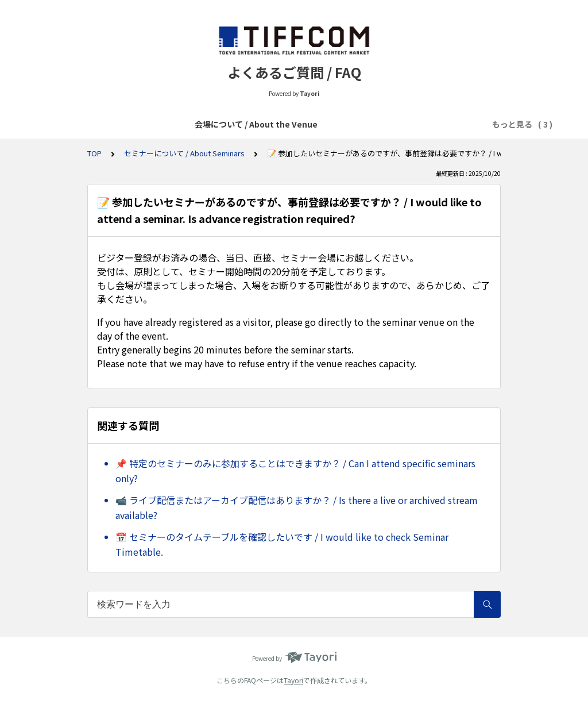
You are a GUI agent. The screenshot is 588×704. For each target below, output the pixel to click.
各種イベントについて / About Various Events (326, 124)
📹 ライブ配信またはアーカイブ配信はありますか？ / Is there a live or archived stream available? (297, 507)
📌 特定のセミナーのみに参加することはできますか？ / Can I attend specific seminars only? (295, 471)
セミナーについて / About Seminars (184, 153)
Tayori (293, 680)
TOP (94, 153)
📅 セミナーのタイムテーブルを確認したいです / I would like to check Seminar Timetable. (282, 544)
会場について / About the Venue (161, 124)
